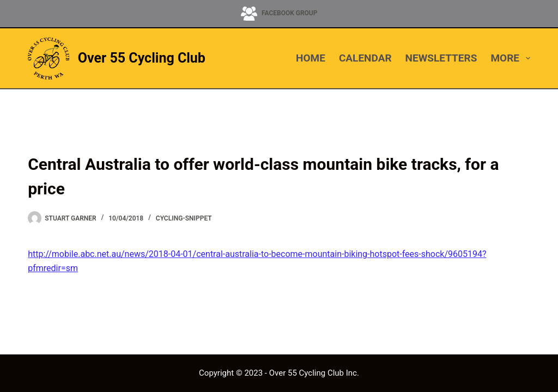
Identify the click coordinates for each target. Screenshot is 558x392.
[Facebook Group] (279, 14)
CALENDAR (365, 58)
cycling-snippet (184, 218)
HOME (311, 58)
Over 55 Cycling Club (142, 58)
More (510, 58)
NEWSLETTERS (441, 58)
